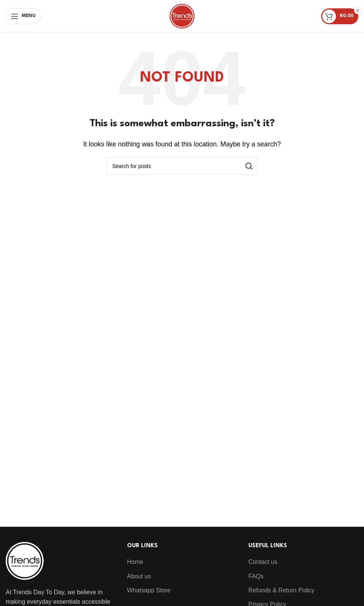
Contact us (263, 562)
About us (139, 576)
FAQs (256, 576)
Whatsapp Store (149, 590)
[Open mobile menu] (23, 16)
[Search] (182, 166)
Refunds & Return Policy (281, 590)
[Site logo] (182, 16)
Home (135, 562)
